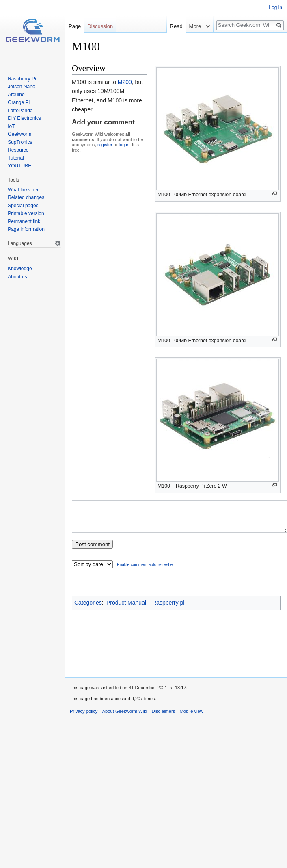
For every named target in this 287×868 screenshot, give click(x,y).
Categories (88, 609)
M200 (125, 82)
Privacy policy (84, 717)
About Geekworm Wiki (125, 717)
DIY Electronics (24, 118)
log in (124, 145)
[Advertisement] (176, 647)
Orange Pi (19, 102)
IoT (11, 126)
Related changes (26, 197)
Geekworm (19, 134)
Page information (26, 229)
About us (17, 277)
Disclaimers (163, 717)
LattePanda (20, 111)
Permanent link (24, 221)
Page (75, 26)
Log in (275, 7)
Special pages (23, 206)
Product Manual (126, 609)
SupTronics (20, 142)
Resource (18, 150)
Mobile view (191, 717)
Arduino (16, 95)
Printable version (26, 213)
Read (176, 26)
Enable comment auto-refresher (146, 571)
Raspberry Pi (22, 79)
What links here (25, 190)
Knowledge (20, 269)
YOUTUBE (19, 166)
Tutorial (16, 158)
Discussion (100, 26)
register (105, 145)
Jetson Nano (21, 87)
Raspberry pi (168, 609)
